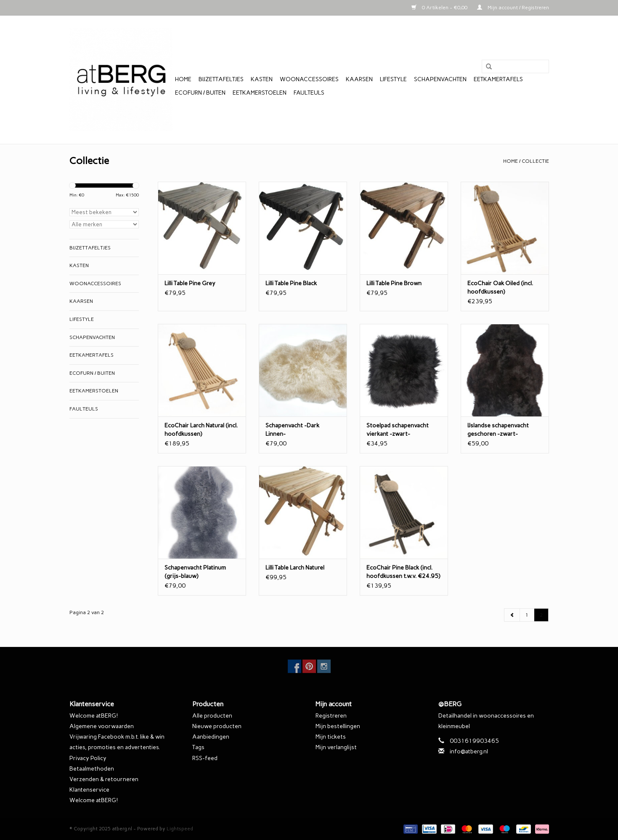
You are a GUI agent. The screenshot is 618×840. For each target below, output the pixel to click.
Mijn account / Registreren (513, 8)
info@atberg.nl (469, 751)
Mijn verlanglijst (336, 747)
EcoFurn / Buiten (200, 93)
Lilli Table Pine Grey (190, 283)
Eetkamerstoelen (260, 93)
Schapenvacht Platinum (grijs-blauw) (195, 572)
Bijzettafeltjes (221, 79)
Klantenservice (89, 790)
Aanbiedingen (211, 737)
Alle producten (212, 716)
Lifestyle (393, 79)
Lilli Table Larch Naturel (295, 568)
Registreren (331, 716)
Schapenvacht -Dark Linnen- (292, 430)
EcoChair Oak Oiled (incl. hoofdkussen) (500, 288)
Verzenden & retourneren (104, 779)
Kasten (262, 79)
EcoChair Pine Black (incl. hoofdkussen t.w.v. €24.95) (403, 572)
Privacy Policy (88, 758)
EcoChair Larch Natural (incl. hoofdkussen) (201, 430)
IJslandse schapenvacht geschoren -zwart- (498, 430)
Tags (198, 747)
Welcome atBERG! (94, 716)
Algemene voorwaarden (102, 726)
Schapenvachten (440, 79)
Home (183, 79)
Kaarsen (359, 79)
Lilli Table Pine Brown (394, 283)
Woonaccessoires (309, 79)
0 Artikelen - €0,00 (440, 8)
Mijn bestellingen (338, 726)
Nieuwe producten (217, 726)
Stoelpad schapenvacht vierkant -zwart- (398, 430)
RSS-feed (205, 758)
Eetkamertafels (498, 79)
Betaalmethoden (92, 769)
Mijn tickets (331, 737)
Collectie (535, 161)
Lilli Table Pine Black (291, 283)
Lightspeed (180, 829)
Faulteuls (309, 93)
